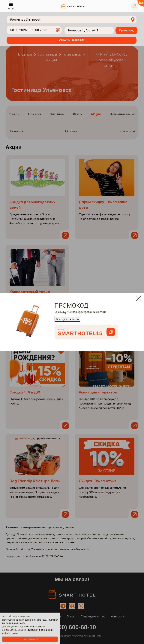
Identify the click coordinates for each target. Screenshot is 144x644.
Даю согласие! (30, 639)
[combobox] (72, 20)
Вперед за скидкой (67, 319)
